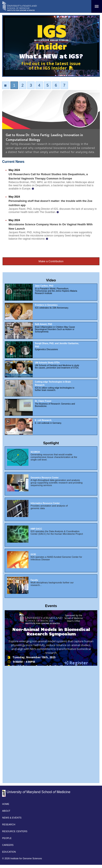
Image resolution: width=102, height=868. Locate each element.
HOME (6, 804)
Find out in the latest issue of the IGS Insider (51, 66)
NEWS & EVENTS (12, 818)
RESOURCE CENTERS (15, 831)
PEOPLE (7, 838)
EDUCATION (9, 852)
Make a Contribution (51, 261)
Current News (13, 162)
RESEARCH (9, 824)
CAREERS (8, 845)
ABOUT (6, 811)
